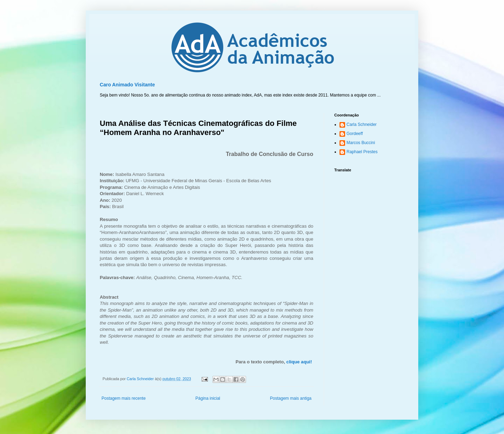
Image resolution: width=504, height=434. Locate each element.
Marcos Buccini (361, 143)
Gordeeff (355, 134)
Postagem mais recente (124, 398)
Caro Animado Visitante (127, 85)
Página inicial (208, 398)
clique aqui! (299, 362)
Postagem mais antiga (291, 398)
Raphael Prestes (362, 152)
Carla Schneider (362, 124)
